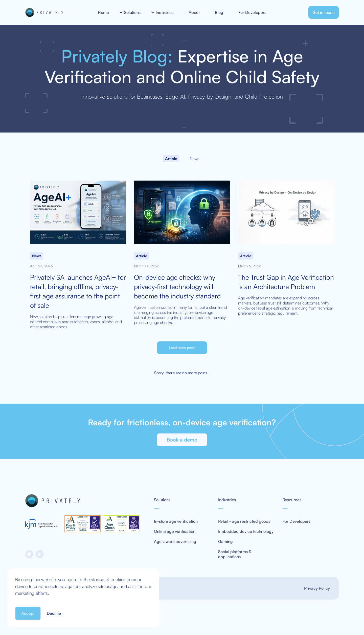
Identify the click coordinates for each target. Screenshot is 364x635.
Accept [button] (28, 613)
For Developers (252, 12)
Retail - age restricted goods (244, 521)
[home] (56, 12)
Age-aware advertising (175, 541)
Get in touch (324, 12)
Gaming (225, 541)
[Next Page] (182, 348)
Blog (219, 12)
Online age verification (175, 531)
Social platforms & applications (235, 554)
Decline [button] (54, 613)
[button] (132, 12)
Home (103, 12)
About (194, 12)
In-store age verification (176, 521)
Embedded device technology (246, 531)
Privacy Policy (317, 588)
